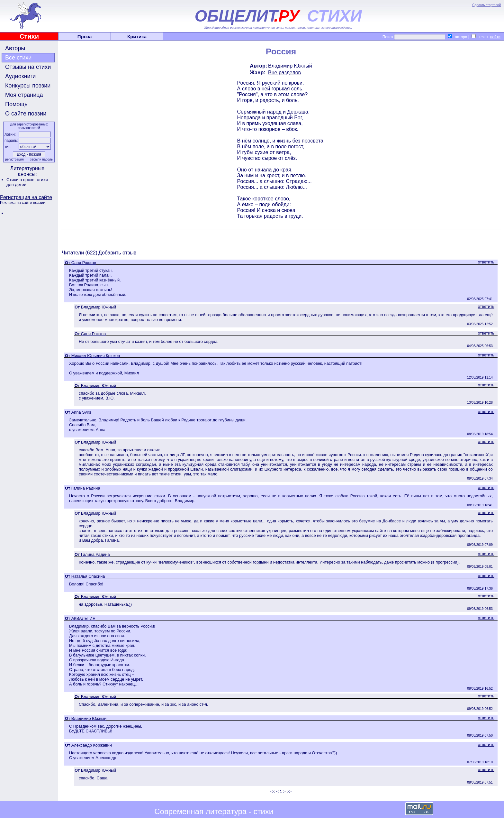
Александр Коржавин (92, 745)
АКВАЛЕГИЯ (83, 618)
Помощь (16, 104)
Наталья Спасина (88, 576)
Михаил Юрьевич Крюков (96, 356)
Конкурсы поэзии (28, 86)
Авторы (15, 48)
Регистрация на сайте (26, 197)
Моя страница (24, 95)
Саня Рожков (84, 263)
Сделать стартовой (486, 5)
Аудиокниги (20, 76)
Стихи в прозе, (22, 180)
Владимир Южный (290, 66)
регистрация (14, 159)
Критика (137, 37)
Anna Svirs (81, 412)
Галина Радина (86, 488)
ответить (486, 262)
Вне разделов (284, 73)
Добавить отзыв (117, 253)
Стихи (29, 36)
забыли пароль (41, 159)
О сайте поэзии (26, 114)
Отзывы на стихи (28, 67)
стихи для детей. (27, 182)
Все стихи (18, 58)
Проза (85, 37)
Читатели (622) (80, 253)
